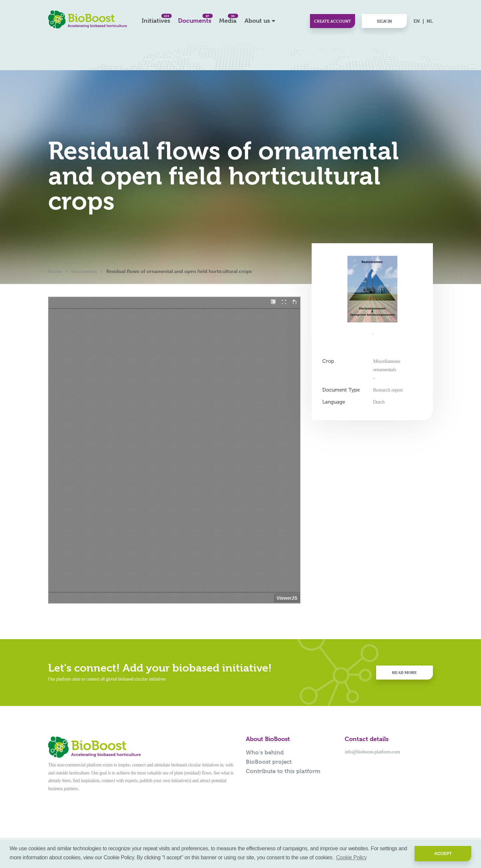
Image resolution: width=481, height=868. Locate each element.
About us (257, 21)
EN (417, 21)
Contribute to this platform (283, 771)
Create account (333, 21)
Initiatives (156, 19)
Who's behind (265, 752)
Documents (195, 19)
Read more (405, 673)
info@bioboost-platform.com (372, 752)
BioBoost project (269, 762)
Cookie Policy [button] (351, 857)
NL (430, 21)
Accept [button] (443, 853)
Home (55, 271)
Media (228, 19)
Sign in (384, 21)
